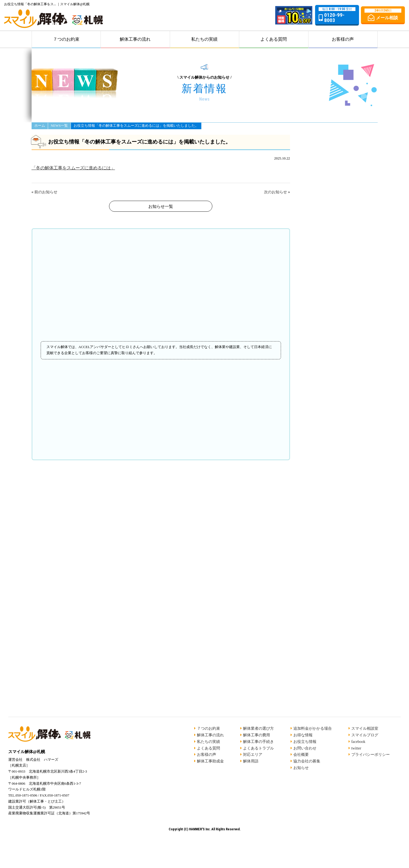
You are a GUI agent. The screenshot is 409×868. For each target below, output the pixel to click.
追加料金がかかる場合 (313, 728)
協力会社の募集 (307, 761)
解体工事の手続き (258, 742)
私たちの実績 (204, 39)
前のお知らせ (46, 192)
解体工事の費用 (257, 735)
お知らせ (301, 768)
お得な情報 (303, 735)
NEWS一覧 (59, 126)
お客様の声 (343, 39)
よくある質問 (274, 39)
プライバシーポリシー (371, 755)
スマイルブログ (365, 735)
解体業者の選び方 (258, 728)
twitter (356, 748)
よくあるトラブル (258, 748)
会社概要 (301, 755)
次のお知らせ (276, 192)
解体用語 (251, 761)
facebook (358, 742)
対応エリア (253, 755)
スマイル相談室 (365, 728)
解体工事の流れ (135, 39)
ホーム (40, 126)
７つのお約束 (66, 39)
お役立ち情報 (305, 742)
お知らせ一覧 (161, 206)
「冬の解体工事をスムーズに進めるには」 (73, 168)
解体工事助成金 (210, 761)
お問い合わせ (305, 748)
